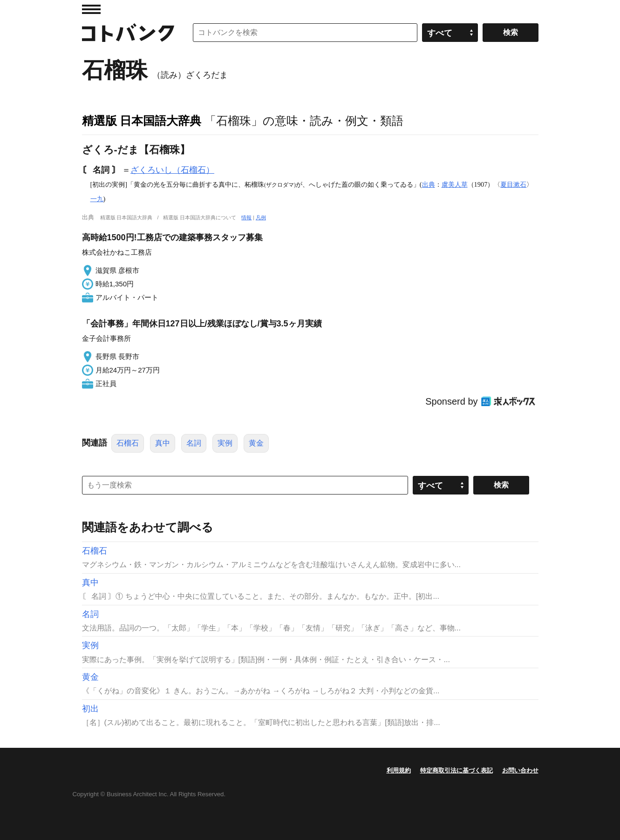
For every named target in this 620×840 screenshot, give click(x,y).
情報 (246, 217)
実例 (225, 443)
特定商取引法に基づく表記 (456, 770)
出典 (429, 184)
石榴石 (128, 443)
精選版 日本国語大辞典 (142, 121)
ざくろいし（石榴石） (172, 170)
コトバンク (128, 33)
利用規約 (399, 770)
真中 (163, 443)
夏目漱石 (513, 184)
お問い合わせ (520, 770)
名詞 (194, 443)
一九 (97, 199)
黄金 (256, 443)
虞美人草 (455, 184)
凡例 (261, 217)
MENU (91, 9)
